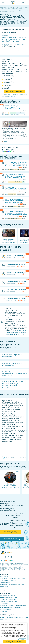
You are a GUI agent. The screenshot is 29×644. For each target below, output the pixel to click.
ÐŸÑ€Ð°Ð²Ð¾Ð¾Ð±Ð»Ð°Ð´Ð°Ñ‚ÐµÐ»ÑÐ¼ (11, 607)
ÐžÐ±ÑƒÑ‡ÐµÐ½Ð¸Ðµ (11, 532)
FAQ (1, 588)
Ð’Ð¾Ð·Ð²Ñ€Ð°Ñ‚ (4, 604)
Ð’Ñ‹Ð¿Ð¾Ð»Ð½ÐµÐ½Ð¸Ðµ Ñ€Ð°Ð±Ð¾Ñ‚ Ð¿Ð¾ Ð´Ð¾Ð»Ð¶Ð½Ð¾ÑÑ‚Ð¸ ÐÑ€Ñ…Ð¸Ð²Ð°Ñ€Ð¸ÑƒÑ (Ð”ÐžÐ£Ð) (14, 39)
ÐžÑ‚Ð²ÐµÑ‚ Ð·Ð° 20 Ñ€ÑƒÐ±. (14, 91)
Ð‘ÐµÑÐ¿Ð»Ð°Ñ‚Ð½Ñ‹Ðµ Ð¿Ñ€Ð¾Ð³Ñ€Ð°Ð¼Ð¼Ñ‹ (13, 578)
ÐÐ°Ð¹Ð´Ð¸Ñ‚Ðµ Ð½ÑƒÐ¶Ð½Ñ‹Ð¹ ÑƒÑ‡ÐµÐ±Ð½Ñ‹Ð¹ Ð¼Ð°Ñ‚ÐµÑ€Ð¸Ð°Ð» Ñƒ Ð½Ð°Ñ (16, 333)
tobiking (5, 141)
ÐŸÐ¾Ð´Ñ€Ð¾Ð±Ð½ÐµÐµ (12, 539)
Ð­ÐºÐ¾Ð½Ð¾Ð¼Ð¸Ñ (5, 582)
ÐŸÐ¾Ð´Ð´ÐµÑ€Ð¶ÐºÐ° (6, 609)
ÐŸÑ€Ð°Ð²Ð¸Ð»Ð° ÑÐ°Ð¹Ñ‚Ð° (8, 596)
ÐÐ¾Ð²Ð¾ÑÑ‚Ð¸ (5, 576)
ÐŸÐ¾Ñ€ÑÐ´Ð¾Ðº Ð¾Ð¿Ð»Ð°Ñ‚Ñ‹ (9, 602)
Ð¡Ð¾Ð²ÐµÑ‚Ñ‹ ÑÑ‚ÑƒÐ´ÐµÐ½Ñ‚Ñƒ (9, 580)
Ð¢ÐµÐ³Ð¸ (3, 590)
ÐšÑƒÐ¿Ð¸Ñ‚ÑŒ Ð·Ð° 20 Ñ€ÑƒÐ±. (14, 642)
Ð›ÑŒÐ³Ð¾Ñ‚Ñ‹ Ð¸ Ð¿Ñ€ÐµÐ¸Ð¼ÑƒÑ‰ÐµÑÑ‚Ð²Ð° (12, 584)
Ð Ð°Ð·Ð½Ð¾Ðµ (4, 586)
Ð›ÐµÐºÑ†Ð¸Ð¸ (4, 619)
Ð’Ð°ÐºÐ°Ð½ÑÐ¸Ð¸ (5, 611)
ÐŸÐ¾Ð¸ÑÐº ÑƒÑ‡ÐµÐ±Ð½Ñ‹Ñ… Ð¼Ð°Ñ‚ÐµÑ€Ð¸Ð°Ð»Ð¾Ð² (14, 617)
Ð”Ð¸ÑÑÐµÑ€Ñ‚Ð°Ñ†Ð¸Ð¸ (7, 621)
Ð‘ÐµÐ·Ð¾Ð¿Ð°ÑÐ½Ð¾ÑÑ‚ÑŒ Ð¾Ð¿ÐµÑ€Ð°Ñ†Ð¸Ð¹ (13, 606)
